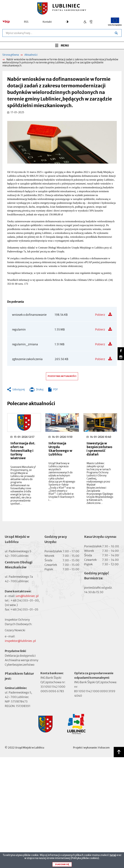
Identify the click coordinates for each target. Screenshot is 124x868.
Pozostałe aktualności (62, 376)
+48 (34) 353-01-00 (25, 600)
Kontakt (47, 22)
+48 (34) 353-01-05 (24, 609)
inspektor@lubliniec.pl (20, 641)
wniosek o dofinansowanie (29, 315)
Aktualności (31, 55)
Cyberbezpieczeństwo (20, 664)
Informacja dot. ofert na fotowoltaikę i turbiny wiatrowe (23, 451)
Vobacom (104, 748)
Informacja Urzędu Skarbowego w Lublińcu (60, 449)
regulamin (19, 330)
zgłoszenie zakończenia (27, 359)
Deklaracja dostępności (20, 655)
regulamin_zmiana (25, 344)
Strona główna (11, 55)
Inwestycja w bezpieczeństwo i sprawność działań (99, 449)
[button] (62, 142)
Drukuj (36, 390)
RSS (26, 22)
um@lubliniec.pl (27, 596)
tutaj (113, 856)
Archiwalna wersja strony (22, 660)
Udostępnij (19, 389)
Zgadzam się (62, 865)
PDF (55, 389)
